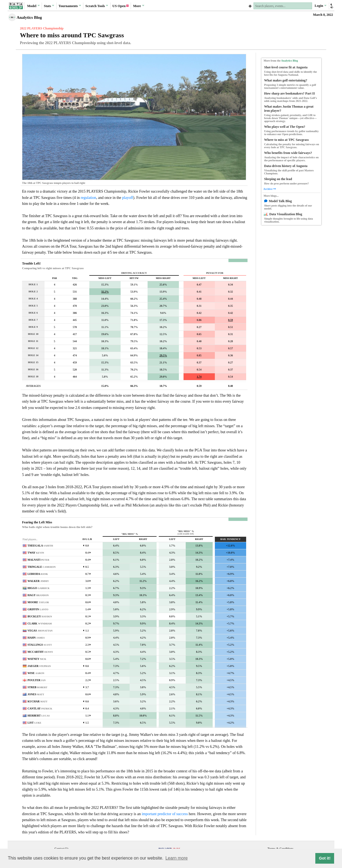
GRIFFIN (38, 609)
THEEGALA (40, 546)
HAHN (36, 638)
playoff (128, 198)
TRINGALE (42, 567)
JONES (36, 694)
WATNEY (37, 659)
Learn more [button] (176, 858)
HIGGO (39, 588)
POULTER (36, 680)
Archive (270, 189)
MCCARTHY (40, 652)
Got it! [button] (325, 858)
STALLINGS (40, 645)
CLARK (40, 623)
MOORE (38, 602)
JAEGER (39, 666)
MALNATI (38, 560)
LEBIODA (38, 574)
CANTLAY (40, 708)
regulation (88, 198)
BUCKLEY (40, 616)
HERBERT (39, 716)
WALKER (38, 581)
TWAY (36, 553)
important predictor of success (165, 814)
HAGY (38, 595)
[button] (332, 6)
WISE (36, 673)
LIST (34, 723)
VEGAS (40, 631)
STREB (37, 687)
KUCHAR (37, 701)
